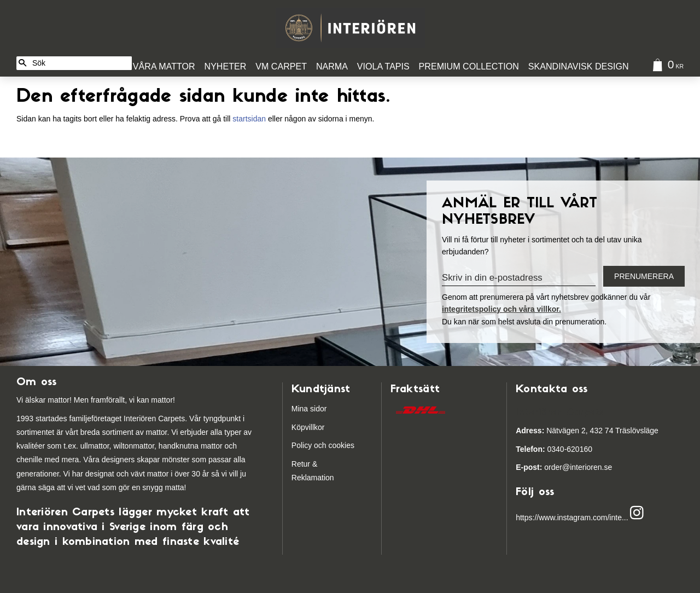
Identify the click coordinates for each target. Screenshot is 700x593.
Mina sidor (309, 409)
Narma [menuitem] (332, 66)
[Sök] (22, 63)
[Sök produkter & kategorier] (80, 63)
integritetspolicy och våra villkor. (501, 309)
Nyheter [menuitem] (226, 66)
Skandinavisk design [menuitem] (579, 66)
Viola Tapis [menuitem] (383, 66)
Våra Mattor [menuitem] (164, 66)
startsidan (249, 119)
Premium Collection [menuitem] (469, 66)
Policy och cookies (323, 445)
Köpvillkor (308, 427)
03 (536, 449)
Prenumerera (644, 276)
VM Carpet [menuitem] (281, 66)
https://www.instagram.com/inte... (572, 518)
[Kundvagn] (666, 66)
